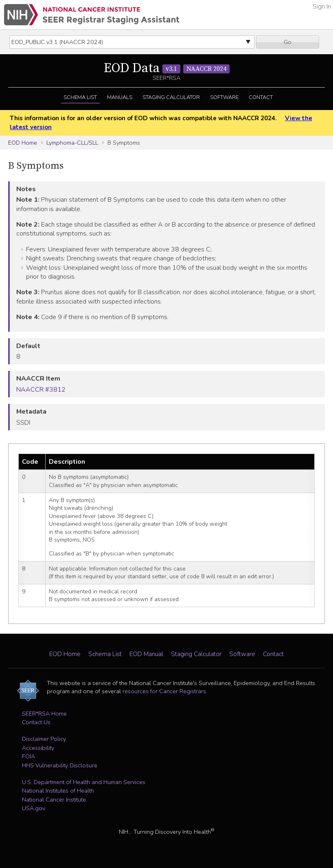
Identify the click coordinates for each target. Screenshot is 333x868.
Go (288, 42)
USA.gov (34, 808)
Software (224, 97)
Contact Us (36, 722)
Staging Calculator (171, 97)
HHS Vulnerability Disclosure (60, 765)
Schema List (80, 97)
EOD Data (167, 68)
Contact (261, 97)
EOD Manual (146, 654)
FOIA (28, 756)
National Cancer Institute (54, 800)
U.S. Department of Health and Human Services (84, 782)
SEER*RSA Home (44, 714)
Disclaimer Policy (44, 739)
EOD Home (23, 143)
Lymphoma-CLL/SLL (72, 143)
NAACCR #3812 (41, 390)
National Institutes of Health (58, 791)
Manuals (120, 97)
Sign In (322, 7)
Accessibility (38, 748)
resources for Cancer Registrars (164, 691)
